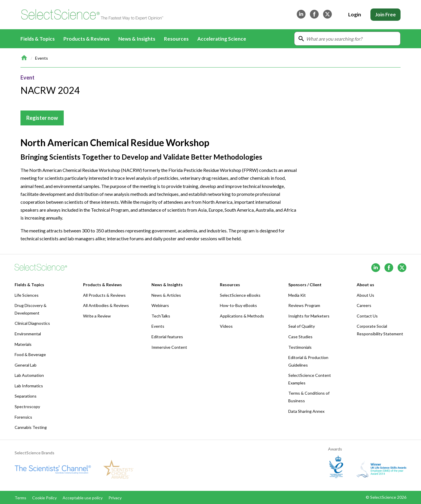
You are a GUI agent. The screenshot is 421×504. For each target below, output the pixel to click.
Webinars (160, 305)
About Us (365, 295)
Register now (42, 118)
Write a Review (97, 316)
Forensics (23, 417)
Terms (20, 498)
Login (355, 14)
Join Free (385, 14)
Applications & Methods (242, 316)
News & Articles (166, 295)
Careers (364, 305)
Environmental (28, 334)
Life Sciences (27, 295)
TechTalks (161, 316)
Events (42, 58)
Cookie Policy (44, 498)
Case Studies (300, 337)
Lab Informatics (29, 386)
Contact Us (367, 316)
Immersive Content (169, 347)
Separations (26, 396)
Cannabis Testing (31, 427)
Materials (23, 344)
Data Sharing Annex (306, 411)
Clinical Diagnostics (32, 323)
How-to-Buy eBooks (238, 305)
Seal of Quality (302, 326)
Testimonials (300, 347)
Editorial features (167, 337)
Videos (226, 326)
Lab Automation (29, 375)
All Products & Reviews (104, 295)
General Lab (26, 365)
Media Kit (297, 295)
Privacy (115, 498)
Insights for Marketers (309, 316)
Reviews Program (304, 305)
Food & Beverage (30, 354)
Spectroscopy (27, 407)
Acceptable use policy (83, 498)
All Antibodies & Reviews (106, 305)
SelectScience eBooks (240, 295)
